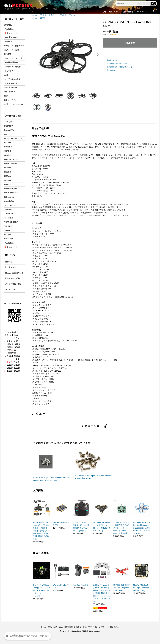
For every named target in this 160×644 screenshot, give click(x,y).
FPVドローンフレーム (68, 15)
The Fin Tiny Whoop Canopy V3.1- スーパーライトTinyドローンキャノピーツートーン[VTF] (42, 596)
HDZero (8, 168)
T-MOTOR (9, 214)
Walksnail (9, 239)
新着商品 (8, 25)
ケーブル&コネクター (13, 79)
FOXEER (8, 147)
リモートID (9, 71)
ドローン (8, 42)
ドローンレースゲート (13, 58)
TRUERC (8, 226)
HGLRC (8, 172)
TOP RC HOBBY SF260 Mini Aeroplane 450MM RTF (122, 593)
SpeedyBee (9, 201)
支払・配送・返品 (55, 632)
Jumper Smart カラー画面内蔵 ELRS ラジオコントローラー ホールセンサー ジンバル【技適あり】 (122, 533)
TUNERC (8, 230)
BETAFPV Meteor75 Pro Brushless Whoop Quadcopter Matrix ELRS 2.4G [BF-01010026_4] (142, 533)
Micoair (8, 184)
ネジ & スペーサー (12, 83)
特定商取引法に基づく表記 (118, 63)
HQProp (8, 176)
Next (97, 54)
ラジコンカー (10, 92)
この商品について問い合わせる (119, 67)
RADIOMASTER (11, 193)
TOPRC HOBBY (11, 222)
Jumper (8, 180)
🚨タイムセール (11, 33)
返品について (112, 60)
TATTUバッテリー (12, 205)
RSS (7, 290)
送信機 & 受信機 (11, 62)
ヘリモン (8, 122)
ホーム (35, 15)
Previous (35, 54)
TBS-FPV (8, 209)
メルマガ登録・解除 (13, 284)
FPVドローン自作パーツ (48, 15)
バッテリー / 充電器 (12, 67)
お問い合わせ (128, 12)
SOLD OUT (130, 43)
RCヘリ (7, 96)
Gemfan (8, 155)
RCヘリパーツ (10, 100)
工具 (6, 75)
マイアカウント (142, 12)
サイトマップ (10, 267)
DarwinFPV (9, 130)
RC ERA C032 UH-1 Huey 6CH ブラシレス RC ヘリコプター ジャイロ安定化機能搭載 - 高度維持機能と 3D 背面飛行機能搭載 (41, 536)
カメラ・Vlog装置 (12, 50)
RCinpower (9, 197)
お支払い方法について (14, 273)
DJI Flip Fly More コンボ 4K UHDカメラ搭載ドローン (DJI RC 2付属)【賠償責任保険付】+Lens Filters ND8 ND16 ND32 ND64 (102, 598)
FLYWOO (8, 143)
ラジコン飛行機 (11, 88)
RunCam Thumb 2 (81, 590)
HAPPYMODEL (11, 164)
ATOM (13, 290)
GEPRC (43, 18)
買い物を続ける (113, 70)
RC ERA (8, 235)
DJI (6, 134)
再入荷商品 (9, 29)
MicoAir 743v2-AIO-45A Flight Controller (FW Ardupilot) (142, 593)
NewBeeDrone (11, 189)
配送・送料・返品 (12, 278)
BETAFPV (9, 126)
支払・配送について (112, 12)
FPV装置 (8, 54)
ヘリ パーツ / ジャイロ (14, 104)
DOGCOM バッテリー (13, 138)
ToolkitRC (9, 218)
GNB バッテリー (11, 159)
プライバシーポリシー (97, 632)
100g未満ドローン (12, 37)
